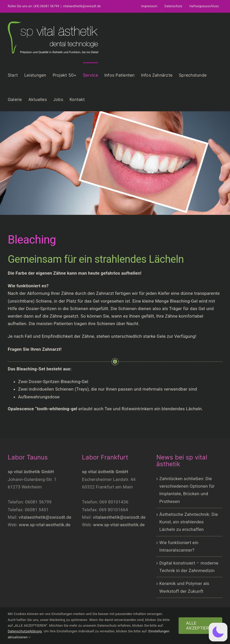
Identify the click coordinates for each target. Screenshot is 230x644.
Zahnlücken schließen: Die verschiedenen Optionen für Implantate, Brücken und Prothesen (187, 490)
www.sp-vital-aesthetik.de (45, 525)
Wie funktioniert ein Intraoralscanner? (179, 546)
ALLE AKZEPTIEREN (200, 625)
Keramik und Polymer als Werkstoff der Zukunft (184, 587)
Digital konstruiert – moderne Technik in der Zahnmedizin (189, 567)
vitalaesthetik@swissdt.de (82, 6)
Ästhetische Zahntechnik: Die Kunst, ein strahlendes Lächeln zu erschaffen (189, 522)
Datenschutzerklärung (25, 631)
